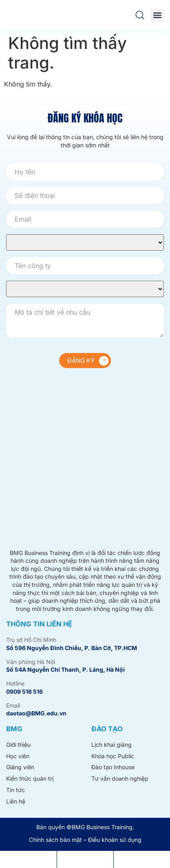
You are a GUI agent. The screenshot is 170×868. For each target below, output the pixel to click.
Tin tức (15, 790)
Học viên (18, 756)
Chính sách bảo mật (55, 840)
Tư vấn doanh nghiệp (120, 778)
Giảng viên (20, 767)
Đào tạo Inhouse (113, 767)
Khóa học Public (113, 756)
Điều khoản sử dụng (115, 840)
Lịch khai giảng (111, 745)
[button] (157, 15)
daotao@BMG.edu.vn (36, 713)
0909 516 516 (24, 692)
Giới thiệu (18, 745)
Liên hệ (16, 801)
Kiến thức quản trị (30, 778)
